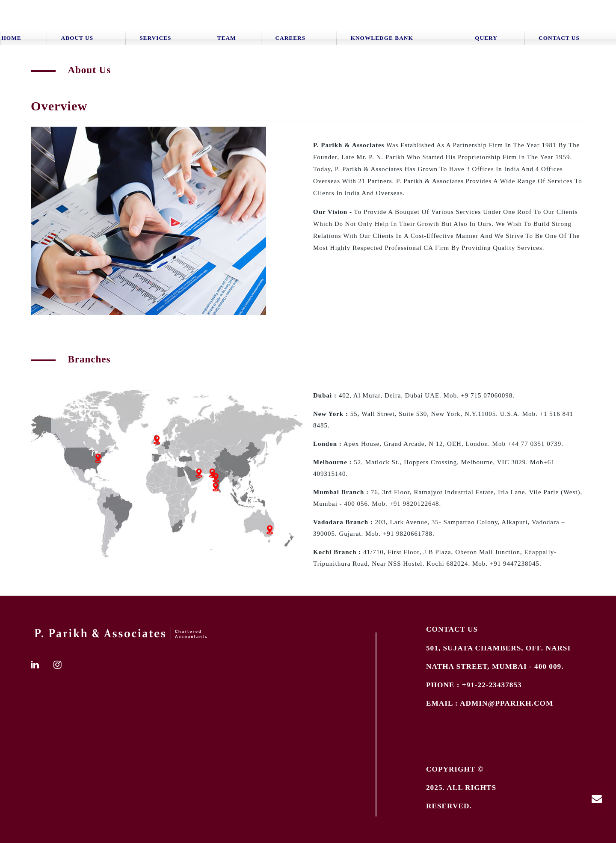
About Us (77, 38)
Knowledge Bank (382, 38)
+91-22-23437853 (492, 685)
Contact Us (559, 38)
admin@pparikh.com (506, 703)
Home (12, 38)
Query (486, 38)
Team (227, 38)
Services (155, 38)
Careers (290, 38)
